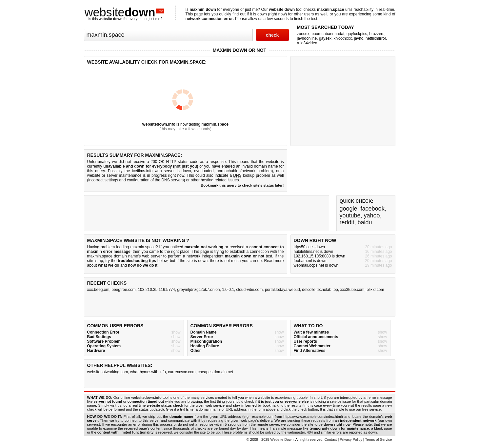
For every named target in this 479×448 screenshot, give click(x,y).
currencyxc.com (182, 372)
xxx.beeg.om (98, 290)
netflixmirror (376, 38)
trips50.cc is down (309, 247)
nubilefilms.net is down (314, 252)
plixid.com (375, 290)
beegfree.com (123, 290)
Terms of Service (379, 439)
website (125, 12)
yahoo (372, 215)
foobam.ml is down (310, 261)
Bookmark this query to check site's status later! (242, 185)
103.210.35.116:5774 (156, 290)
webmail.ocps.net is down (316, 265)
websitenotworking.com (108, 372)
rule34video (307, 43)
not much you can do (243, 261)
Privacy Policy (351, 439)
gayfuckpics (357, 34)
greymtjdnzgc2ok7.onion (198, 290)
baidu (365, 222)
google (349, 209)
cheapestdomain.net (215, 372)
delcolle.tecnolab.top (320, 290)
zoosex (303, 34)
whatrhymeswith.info (148, 372)
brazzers (377, 34)
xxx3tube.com (352, 290)
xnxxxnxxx (343, 38)
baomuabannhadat (328, 34)
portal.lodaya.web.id (282, 290)
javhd (359, 38)
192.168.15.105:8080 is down (319, 256)
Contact (330, 439)
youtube (350, 215)
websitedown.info (159, 124)
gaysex (325, 38)
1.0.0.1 (228, 290)
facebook (373, 209)
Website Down (282, 439)
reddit (347, 222)
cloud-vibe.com (250, 290)
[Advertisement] (343, 100)
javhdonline (307, 38)
